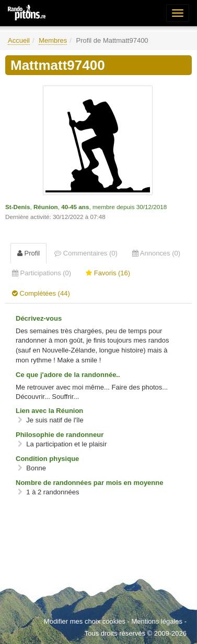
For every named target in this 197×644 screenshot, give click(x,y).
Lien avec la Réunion (49, 411)
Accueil (19, 40)
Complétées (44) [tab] (41, 293)
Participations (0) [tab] (42, 273)
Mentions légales (157, 621)
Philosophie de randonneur (60, 435)
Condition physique (47, 459)
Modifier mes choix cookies (85, 621)
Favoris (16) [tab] (108, 273)
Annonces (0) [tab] (156, 253)
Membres (53, 40)
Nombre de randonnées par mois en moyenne (89, 483)
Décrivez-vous (39, 318)
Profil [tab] (28, 253)
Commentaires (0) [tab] (86, 253)
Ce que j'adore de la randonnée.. (68, 375)
